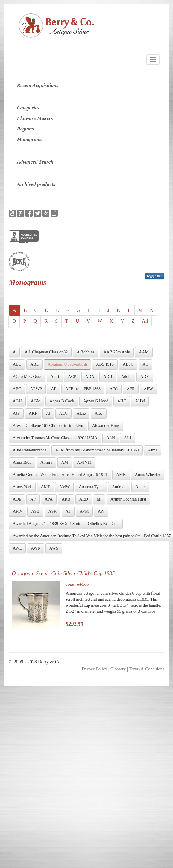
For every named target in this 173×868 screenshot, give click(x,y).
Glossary (118, 669)
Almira (46, 462)
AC (145, 364)
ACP (72, 377)
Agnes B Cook (62, 401)
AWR (36, 548)
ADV (145, 377)
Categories (28, 108)
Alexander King (106, 426)
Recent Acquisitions (38, 85)
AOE (17, 499)
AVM (84, 511)
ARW (17, 511)
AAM (144, 352)
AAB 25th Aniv (117, 352)
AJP (16, 413)
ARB (66, 499)
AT (68, 511)
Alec (98, 413)
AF (54, 389)
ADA (90, 377)
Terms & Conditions (147, 669)
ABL (34, 364)
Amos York (22, 487)
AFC (114, 389)
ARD (84, 499)
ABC (17, 364)
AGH (17, 401)
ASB (35, 511)
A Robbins (86, 352)
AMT (45, 487)
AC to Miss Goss (27, 377)
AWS (54, 548)
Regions (25, 129)
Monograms (29, 139)
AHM (140, 401)
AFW (148, 389)
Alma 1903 (22, 462)
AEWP (36, 389)
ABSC (128, 364)
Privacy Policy (94, 669)
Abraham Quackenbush (67, 364)
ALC (63, 413)
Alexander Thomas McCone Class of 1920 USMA (55, 438)
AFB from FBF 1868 (83, 389)
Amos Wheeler (148, 475)
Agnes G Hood (96, 401)
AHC (122, 401)
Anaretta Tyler (91, 487)
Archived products (36, 184)
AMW (64, 487)
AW (101, 511)
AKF (33, 413)
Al (48, 413)
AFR (131, 389)
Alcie (81, 413)
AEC (17, 389)
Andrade (119, 487)
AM (65, 462)
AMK (121, 475)
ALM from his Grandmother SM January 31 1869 (97, 450)
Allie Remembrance (29, 450)
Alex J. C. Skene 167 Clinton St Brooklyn (48, 426)
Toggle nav (154, 276)
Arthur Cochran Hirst (128, 499)
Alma (152, 450)
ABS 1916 (105, 364)
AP (33, 499)
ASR (53, 511)
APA (49, 499)
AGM (36, 401)
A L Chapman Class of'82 (46, 352)
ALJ (128, 438)
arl (99, 499)
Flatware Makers (35, 118)
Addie (126, 377)
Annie (140, 487)
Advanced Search (35, 162)
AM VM (84, 462)
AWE (17, 548)
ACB (55, 377)
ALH (111, 438)
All (145, 321)
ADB (108, 377)
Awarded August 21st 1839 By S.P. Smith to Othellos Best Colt (66, 524)
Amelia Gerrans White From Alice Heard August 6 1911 (60, 475)
